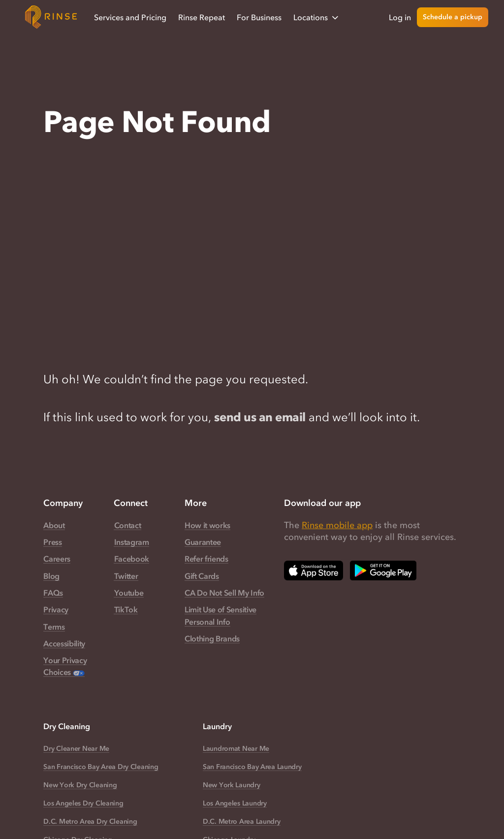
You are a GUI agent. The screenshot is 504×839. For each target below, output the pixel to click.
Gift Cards (202, 576)
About (54, 525)
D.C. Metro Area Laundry (242, 822)
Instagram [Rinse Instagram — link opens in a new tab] (132, 542)
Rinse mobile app (337, 525)
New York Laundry (232, 785)
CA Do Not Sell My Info (224, 593)
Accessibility (64, 643)
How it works (207, 525)
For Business (259, 17)
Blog (51, 576)
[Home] (51, 17)
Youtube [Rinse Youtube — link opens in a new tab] (129, 593)
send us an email (260, 417)
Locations (317, 17)
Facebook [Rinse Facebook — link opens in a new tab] (132, 559)
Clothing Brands (212, 638)
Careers (57, 559)
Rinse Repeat (202, 17)
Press (52, 542)
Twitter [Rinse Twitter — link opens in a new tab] (126, 576)
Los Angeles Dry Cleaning (83, 803)
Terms (54, 627)
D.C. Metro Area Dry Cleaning (90, 822)
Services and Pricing (130, 17)
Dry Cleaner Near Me (76, 749)
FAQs (53, 593)
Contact (128, 525)
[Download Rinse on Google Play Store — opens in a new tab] (383, 571)
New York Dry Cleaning (80, 785)
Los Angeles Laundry (235, 803)
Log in (400, 17)
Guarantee (203, 542)
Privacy (56, 609)
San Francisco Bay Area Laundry (252, 767)
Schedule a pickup (453, 17)
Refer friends (206, 559)
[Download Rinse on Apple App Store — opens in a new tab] (314, 571)
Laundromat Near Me (236, 749)
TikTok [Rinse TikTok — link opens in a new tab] (126, 609)
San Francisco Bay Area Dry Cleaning (101, 767)
